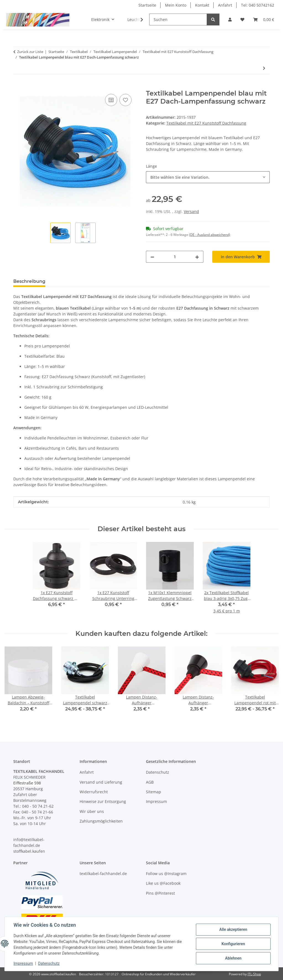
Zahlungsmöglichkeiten (101, 821)
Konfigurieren (233, 944)
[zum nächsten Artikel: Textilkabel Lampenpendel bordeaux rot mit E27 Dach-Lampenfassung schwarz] (264, 68)
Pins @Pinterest (160, 893)
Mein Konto (176, 5)
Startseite (147, 5)
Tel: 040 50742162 (258, 5)
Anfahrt (225, 5)
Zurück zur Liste (30, 52)
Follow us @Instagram (166, 874)
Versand (191, 211)
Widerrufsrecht (94, 792)
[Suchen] (178, 19)
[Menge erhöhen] (197, 257)
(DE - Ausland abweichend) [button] (210, 235)
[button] (230, 19)
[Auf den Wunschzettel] (125, 100)
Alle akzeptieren (233, 929)
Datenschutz (49, 963)
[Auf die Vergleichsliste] (111, 100)
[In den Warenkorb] (18, 86)
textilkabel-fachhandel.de (103, 874)
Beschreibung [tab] (29, 281)
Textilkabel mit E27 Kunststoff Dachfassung (206, 123)
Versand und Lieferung (101, 782)
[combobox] (208, 177)
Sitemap (154, 792)
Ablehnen (233, 958)
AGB (150, 782)
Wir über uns (92, 811)
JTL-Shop (254, 974)
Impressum (23, 963)
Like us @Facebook (163, 883)
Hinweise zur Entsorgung (103, 801)
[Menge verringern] (152, 257)
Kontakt (202, 5)
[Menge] (175, 257)
